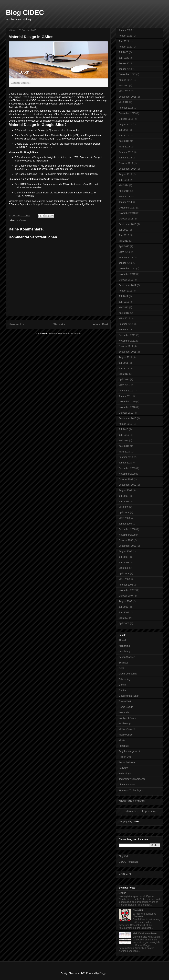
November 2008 (127, 535)
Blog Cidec (124, 856)
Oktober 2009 (126, 479)
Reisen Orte (125, 757)
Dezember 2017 (127, 74)
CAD (121, 668)
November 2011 (127, 341)
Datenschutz (131, 811)
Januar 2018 (125, 69)
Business (124, 663)
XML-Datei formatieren (145, 933)
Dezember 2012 (127, 269)
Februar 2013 (126, 258)
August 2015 (125, 124)
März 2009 (124, 518)
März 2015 (124, 147)
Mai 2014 (124, 185)
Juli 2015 (123, 130)
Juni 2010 (124, 435)
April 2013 (124, 246)
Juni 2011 (124, 368)
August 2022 (125, 36)
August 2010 (125, 424)
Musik (122, 740)
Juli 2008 (123, 557)
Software (22, 220)
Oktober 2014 (126, 163)
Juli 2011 (123, 363)
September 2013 (128, 224)
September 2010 (128, 418)
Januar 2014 (125, 202)
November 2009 (127, 474)
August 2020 (125, 47)
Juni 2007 (124, 612)
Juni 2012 (124, 302)
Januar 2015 (125, 158)
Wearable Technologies (131, 790)
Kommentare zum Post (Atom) (65, 333)
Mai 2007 (124, 618)
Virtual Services (127, 785)
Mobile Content (127, 729)
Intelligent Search (128, 718)
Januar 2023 (125, 30)
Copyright (124, 822)
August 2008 (125, 551)
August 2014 (125, 174)
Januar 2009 (125, 524)
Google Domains (42, 204)
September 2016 (128, 97)
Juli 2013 (123, 230)
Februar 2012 (126, 324)
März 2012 (124, 318)
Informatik (124, 713)
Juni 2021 (124, 41)
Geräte (122, 690)
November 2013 (127, 213)
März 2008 (124, 579)
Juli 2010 (123, 429)
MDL (36, 111)
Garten (122, 685)
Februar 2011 (126, 391)
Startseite (59, 324)
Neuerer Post (17, 324)
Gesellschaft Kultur (129, 696)
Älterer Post (100, 324)
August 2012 (125, 291)
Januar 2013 (125, 263)
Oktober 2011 (126, 346)
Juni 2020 (124, 58)
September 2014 (128, 169)
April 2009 (124, 512)
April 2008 (124, 574)
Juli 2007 (123, 607)
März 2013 (124, 252)
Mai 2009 (124, 507)
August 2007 (125, 601)
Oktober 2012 (126, 280)
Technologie (125, 774)
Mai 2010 (124, 440)
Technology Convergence (132, 779)
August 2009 (125, 490)
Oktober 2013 (126, 219)
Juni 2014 (124, 180)
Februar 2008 (126, 585)
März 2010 (124, 452)
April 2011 (124, 379)
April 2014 (124, 191)
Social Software (127, 762)
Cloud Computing (128, 674)
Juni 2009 (124, 501)
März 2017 (124, 91)
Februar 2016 (126, 108)
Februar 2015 (126, 152)
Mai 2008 (124, 568)
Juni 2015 (124, 135)
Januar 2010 (125, 463)
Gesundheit (125, 701)
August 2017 (125, 80)
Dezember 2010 (127, 402)
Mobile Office (126, 735)
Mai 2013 (124, 241)
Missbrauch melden (132, 801)
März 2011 (124, 385)
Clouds (122, 893)
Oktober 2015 (126, 119)
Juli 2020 (123, 52)
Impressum (149, 811)
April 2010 (124, 446)
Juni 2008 (124, 563)
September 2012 (128, 285)
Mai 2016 (124, 102)
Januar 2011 (125, 396)
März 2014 (124, 196)
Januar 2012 (125, 330)
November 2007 (127, 590)
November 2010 (127, 407)
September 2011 (128, 352)
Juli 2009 (123, 496)
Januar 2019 (125, 63)
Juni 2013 (124, 235)
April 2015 (124, 141)
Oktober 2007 (126, 596)
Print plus (124, 746)
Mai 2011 (124, 374)
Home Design (126, 707)
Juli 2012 (123, 296)
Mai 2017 (124, 86)
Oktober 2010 (126, 413)
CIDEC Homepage (129, 862)
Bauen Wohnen (127, 657)
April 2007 (124, 623)
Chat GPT (125, 874)
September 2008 (128, 546)
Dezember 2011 (127, 335)
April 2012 (124, 313)
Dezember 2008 (127, 529)
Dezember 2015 (127, 113)
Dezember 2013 (127, 208)
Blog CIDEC (25, 13)
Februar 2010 (126, 457)
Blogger (103, 973)
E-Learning (125, 679)
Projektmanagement (129, 751)
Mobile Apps (125, 724)
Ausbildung (125, 651)
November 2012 (127, 274)
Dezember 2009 (127, 468)
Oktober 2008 (126, 540)
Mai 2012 (124, 307)
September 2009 (128, 485)
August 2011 (125, 357)
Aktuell (122, 640)
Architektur (124, 646)
